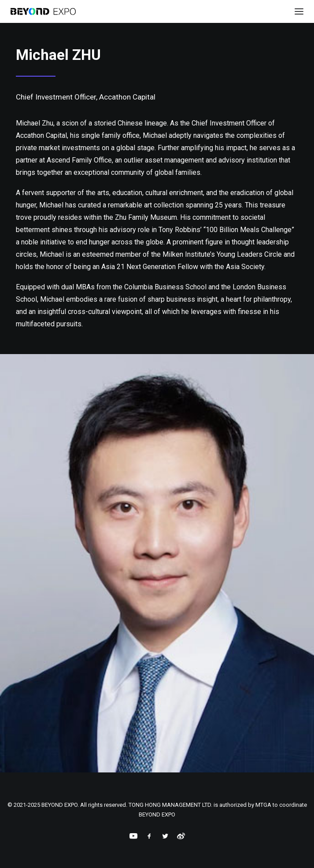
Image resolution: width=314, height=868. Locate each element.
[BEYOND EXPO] (43, 11)
